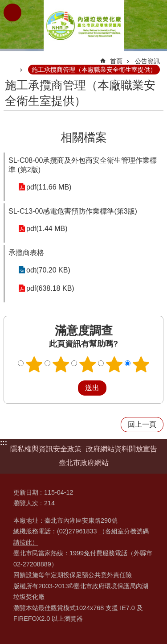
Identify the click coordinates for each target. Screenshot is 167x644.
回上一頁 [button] (142, 424)
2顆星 (61, 364)
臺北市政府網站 (84, 463)
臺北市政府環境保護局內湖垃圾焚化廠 (84, 26)
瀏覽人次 (26, 503)
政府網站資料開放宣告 (122, 449)
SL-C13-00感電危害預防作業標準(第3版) (73, 211)
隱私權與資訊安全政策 (46, 449)
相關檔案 (84, 137)
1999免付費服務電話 (98, 553)
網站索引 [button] (12, 12)
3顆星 (87, 364)
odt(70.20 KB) (48, 270)
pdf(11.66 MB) (49, 187)
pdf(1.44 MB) (47, 229)
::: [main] (9, 57)
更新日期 (26, 492)
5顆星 (141, 364)
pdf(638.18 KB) (50, 288)
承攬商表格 (26, 253)
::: (4, 443)
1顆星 (34, 364)
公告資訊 (147, 61)
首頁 (116, 61)
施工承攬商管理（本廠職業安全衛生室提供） (94, 70)
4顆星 (114, 364)
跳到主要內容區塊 (5, 5)
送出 (69, 388)
